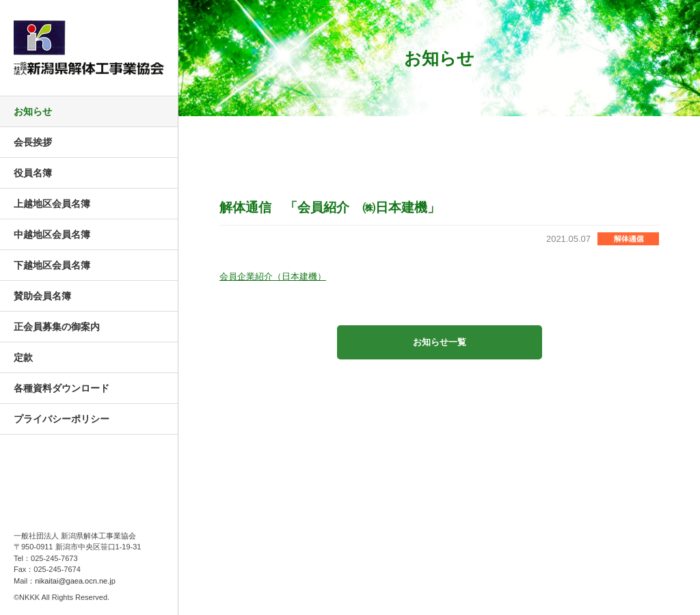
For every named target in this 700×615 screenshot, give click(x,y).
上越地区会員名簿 (52, 204)
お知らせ (33, 111)
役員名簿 (33, 173)
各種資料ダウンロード (62, 388)
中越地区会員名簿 (52, 234)
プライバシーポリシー (62, 419)
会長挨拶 (33, 142)
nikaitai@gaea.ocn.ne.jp (75, 581)
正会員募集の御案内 (57, 327)
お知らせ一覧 (440, 342)
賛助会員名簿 (42, 296)
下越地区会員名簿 (52, 265)
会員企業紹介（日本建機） (273, 276)
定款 (23, 357)
